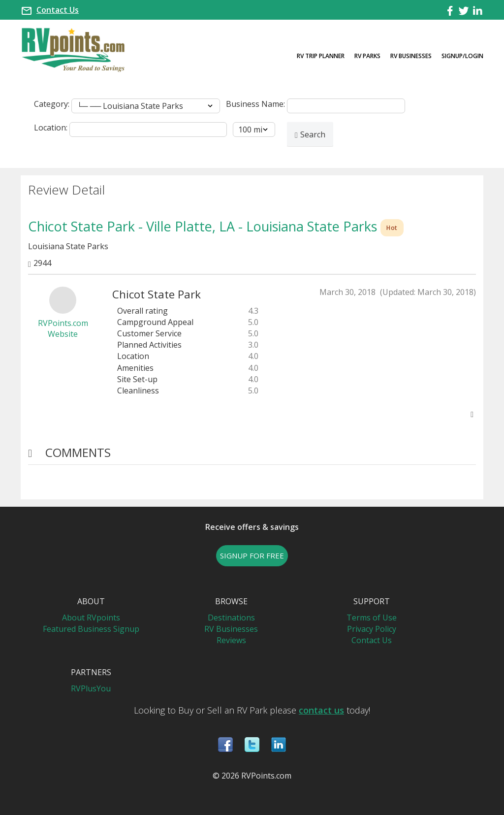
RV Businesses (411, 56)
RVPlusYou (91, 688)
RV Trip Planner (321, 56)
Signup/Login (462, 56)
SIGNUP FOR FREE (252, 555)
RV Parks (367, 56)
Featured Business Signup (91, 629)
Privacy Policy (372, 629)
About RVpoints (91, 618)
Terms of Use (372, 618)
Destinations (231, 618)
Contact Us (58, 10)
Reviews (231, 640)
